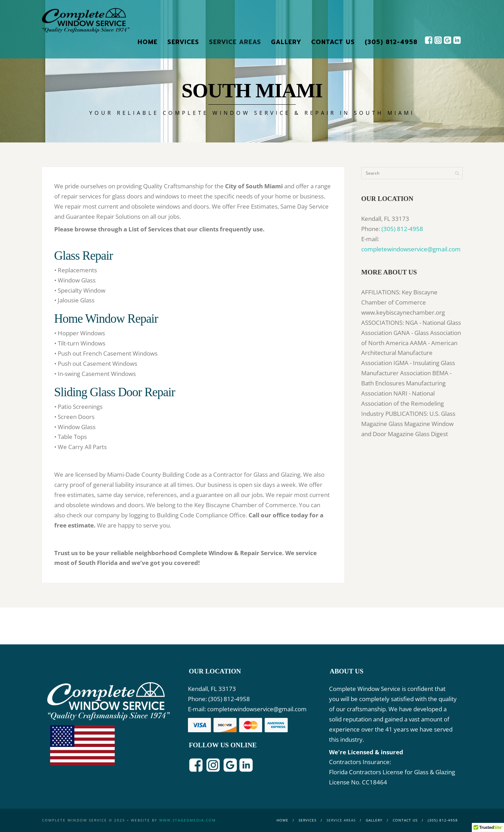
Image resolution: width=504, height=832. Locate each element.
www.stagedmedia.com (188, 820)
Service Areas (235, 42)
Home (148, 42)
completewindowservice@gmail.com (411, 249)
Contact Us (333, 42)
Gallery (286, 42)
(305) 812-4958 (391, 42)
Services (183, 42)
